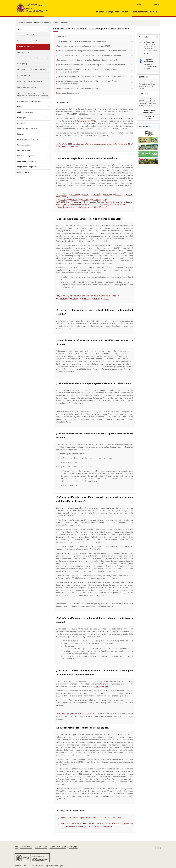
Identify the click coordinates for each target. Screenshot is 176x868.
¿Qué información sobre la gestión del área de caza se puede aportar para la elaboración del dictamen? (88, 71)
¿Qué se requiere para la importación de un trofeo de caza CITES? (83, 46)
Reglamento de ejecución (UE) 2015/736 (73, 714)
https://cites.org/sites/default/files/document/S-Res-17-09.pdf (82, 207)
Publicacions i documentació (28, 161)
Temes (46, 23)
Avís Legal (73, 847)
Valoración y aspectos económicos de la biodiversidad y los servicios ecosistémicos (33, 94)
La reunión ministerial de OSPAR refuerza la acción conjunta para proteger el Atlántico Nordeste (148, 102)
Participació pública (24, 145)
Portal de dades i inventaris (27, 87)
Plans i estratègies (24, 150)
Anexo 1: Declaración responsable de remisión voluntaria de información (91, 818)
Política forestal (23, 52)
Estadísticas (22, 123)
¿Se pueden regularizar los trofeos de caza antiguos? (78, 88)
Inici (16, 847)
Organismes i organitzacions (28, 139)
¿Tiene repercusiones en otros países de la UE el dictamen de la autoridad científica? (91, 51)
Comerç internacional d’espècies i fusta (31, 58)
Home (21, 23)
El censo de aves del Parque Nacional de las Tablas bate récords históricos (147, 85)
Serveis (154, 12)
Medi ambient (122, 12)
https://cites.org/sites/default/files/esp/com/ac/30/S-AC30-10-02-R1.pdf (83, 298)
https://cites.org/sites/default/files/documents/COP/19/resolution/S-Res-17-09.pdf (88, 296)
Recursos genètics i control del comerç (31, 69)
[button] (130, 12)
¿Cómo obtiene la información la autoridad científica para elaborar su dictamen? (89, 55)
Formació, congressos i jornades (29, 128)
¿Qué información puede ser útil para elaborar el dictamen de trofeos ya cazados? (90, 76)
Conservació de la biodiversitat (28, 35)
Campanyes (22, 118)
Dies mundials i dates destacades (29, 101)
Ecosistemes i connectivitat (27, 41)
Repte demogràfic (140, 12)
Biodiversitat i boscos (33, 23)
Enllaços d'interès (24, 172)
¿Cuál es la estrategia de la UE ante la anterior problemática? (81, 41)
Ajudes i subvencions (25, 112)
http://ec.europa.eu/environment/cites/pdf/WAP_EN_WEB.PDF (82, 199)
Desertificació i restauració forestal (30, 81)
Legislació (21, 134)
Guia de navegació (58, 847)
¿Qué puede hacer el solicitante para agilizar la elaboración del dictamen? (86, 60)
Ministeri (100, 12)
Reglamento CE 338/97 (86, 121)
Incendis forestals (24, 75)
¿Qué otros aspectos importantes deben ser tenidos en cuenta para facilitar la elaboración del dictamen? (88, 82)
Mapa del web (41, 847)
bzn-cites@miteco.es (100, 686)
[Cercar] (155, 5)
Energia (110, 12)
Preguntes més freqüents (27, 167)
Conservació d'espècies (60, 23)
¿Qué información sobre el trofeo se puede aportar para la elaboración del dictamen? (91, 65)
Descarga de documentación (68, 93)
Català (140, 4)
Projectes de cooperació (26, 156)
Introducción (61, 37)
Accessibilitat (26, 847)
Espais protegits (23, 64)
